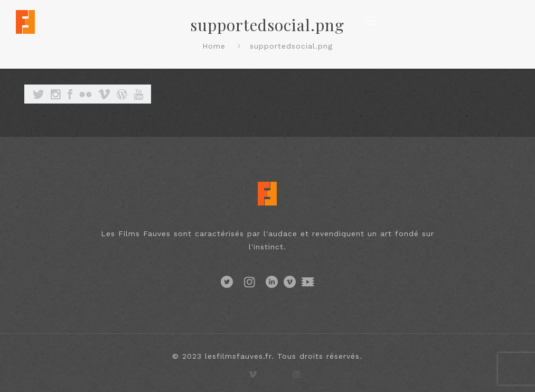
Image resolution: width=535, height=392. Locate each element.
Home (214, 46)
